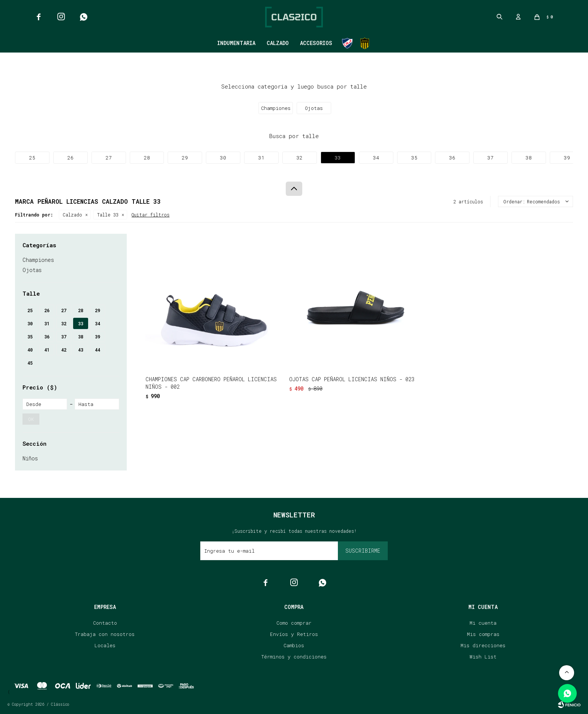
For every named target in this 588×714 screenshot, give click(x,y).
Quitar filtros (151, 215)
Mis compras (483, 634)
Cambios (294, 645)
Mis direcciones (483, 645)
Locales (105, 645)
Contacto (105, 623)
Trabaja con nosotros (105, 634)
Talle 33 (108, 215)
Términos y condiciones (294, 657)
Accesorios (316, 43)
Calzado (278, 43)
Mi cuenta (483, 623)
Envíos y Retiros (294, 634)
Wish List (483, 657)
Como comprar (294, 623)
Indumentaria (236, 43)
